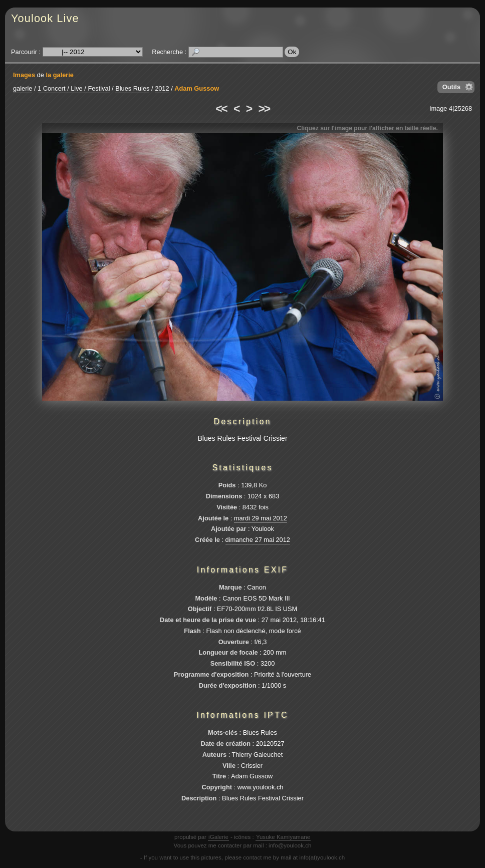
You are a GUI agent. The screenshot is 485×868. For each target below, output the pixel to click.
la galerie (60, 75)
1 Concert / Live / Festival (74, 88)
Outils (451, 87)
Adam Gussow (197, 88)
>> (264, 109)
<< (221, 109)
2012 (162, 88)
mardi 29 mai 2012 (261, 518)
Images (24, 75)
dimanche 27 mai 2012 (258, 540)
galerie (23, 88)
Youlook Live (45, 18)
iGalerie (218, 837)
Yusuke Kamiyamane (283, 837)
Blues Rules (132, 88)
